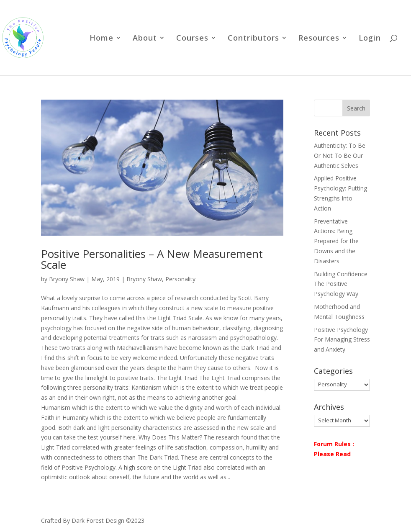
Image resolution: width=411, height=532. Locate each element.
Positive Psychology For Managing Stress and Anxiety (342, 340)
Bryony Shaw (67, 279)
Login (370, 39)
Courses (192, 39)
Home (101, 39)
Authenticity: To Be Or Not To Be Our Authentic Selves (340, 155)
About (145, 39)
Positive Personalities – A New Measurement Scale (152, 259)
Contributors (253, 39)
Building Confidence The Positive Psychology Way (341, 284)
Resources (319, 39)
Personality (180, 279)
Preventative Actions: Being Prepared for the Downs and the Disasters (336, 241)
